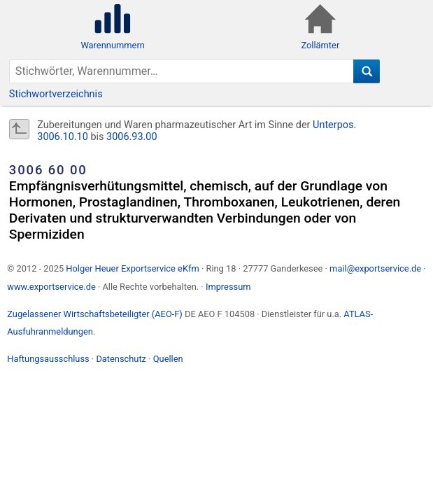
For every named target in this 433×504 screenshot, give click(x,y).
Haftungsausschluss (48, 359)
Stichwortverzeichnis (56, 94)
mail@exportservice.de (375, 268)
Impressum (228, 287)
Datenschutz (121, 359)
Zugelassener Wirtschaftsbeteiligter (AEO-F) (95, 314)
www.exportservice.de (51, 287)
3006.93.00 (132, 137)
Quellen (168, 359)
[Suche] (367, 71)
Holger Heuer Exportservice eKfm (132, 268)
